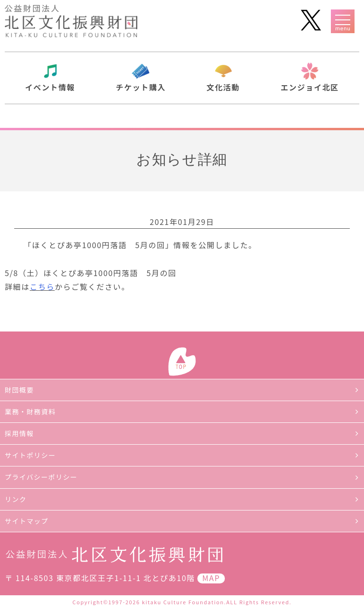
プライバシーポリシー (41, 477)
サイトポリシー (30, 455)
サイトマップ (27, 521)
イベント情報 (50, 87)
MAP (211, 578)
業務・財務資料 (30, 412)
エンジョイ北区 (310, 87)
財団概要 (19, 390)
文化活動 (223, 87)
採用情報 (19, 433)
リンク (16, 499)
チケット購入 (141, 87)
